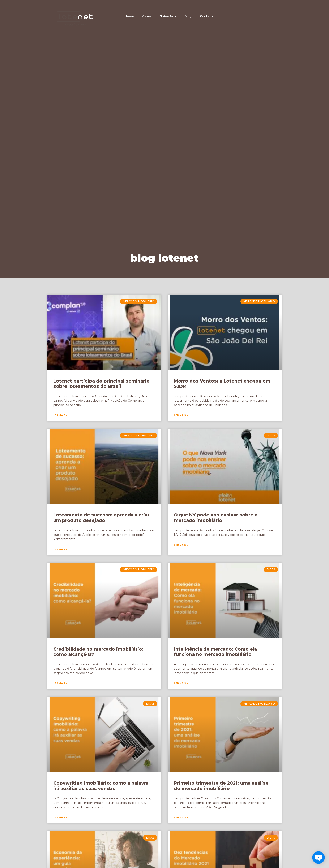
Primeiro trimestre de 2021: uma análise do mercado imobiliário (221, 786)
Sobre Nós (168, 16)
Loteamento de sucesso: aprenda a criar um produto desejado (101, 518)
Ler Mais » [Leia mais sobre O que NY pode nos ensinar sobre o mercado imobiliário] (181, 545)
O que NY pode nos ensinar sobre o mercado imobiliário (216, 518)
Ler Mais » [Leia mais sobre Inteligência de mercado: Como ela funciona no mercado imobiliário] (181, 683)
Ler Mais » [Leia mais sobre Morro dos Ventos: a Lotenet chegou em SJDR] (181, 415)
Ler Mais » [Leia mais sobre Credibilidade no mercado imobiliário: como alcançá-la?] (60, 683)
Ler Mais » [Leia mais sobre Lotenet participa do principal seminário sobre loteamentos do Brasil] (60, 415)
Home (129, 16)
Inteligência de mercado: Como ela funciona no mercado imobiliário (215, 652)
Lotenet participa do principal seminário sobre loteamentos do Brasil (101, 384)
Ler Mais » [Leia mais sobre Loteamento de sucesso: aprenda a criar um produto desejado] (60, 549)
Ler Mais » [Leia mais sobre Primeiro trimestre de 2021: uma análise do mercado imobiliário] (181, 817)
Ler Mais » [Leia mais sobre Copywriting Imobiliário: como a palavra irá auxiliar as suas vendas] (60, 817)
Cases (147, 16)
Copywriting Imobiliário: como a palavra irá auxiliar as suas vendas (101, 786)
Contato (206, 16)
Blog (188, 16)
